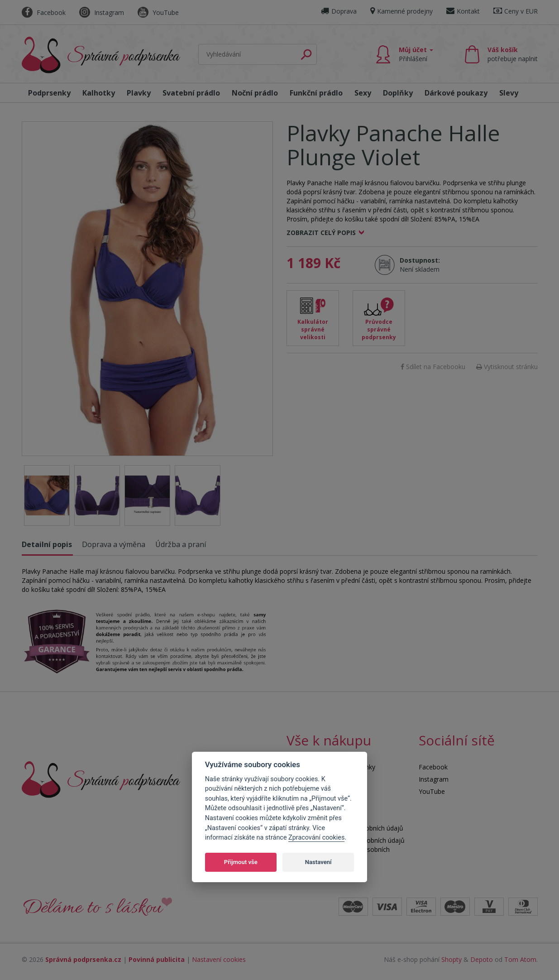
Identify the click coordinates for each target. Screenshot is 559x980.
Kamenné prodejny (401, 11)
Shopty (451, 959)
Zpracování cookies (316, 838)
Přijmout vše (241, 862)
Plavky (139, 93)
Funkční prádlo (316, 93)
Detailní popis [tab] (47, 544)
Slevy (509, 93)
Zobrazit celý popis (321, 233)
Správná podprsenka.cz (83, 959)
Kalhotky (99, 93)
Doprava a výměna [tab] (114, 544)
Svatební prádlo (191, 93)
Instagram (102, 12)
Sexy (363, 93)
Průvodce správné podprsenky (379, 329)
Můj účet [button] (416, 54)
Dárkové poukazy (456, 93)
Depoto (482, 959)
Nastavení (318, 862)
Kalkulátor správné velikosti (313, 329)
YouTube (158, 12)
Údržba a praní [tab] (181, 544)
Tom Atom (520, 959)
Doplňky (398, 93)
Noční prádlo (255, 93)
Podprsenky (49, 93)
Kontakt (463, 11)
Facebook (44, 12)
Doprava (339, 11)
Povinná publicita (157, 959)
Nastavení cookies (219, 959)
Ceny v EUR (516, 11)
